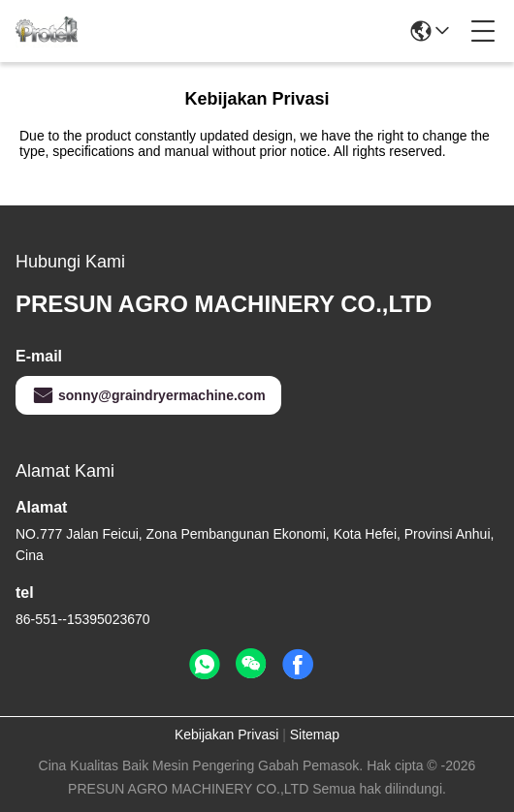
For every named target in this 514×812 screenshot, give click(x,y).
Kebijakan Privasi (226, 734)
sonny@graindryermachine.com (148, 395)
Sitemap (315, 734)
